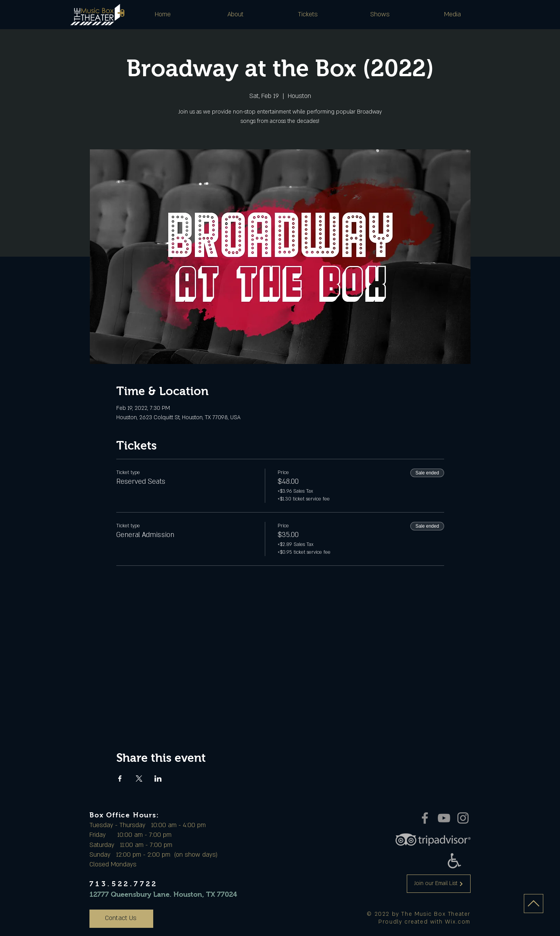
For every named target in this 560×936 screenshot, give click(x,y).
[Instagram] (463, 818)
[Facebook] (425, 818)
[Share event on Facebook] (120, 779)
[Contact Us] (121, 919)
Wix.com (458, 922)
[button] (235, 14)
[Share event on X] (139, 779)
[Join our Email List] (439, 884)
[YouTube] (444, 818)
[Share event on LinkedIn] (158, 779)
